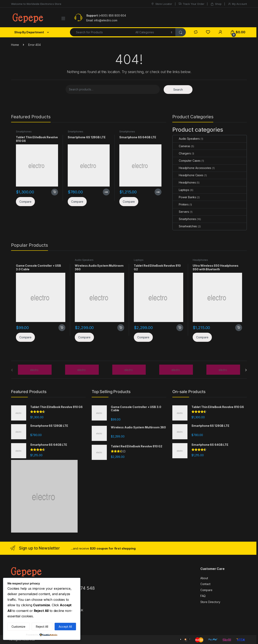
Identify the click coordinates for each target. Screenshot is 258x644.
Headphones (184, 182)
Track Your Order (191, 4)
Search (178, 90)
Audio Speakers (186, 139)
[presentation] (246, 370)
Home (15, 45)
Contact (205, 584)
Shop (216, 4)
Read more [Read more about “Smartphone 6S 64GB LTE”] (158, 192)
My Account (237, 4)
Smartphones (24, 132)
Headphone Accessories (192, 168)
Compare (206, 590)
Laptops (181, 190)
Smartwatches (185, 226)
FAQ (203, 596)
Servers (181, 212)
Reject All (42, 627)
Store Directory (210, 602)
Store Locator (162, 4)
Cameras (182, 146)
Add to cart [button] (55, 192)
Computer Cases (187, 161)
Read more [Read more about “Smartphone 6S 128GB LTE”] (106, 192)
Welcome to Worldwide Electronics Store (36, 4)
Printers (181, 204)
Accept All (65, 627)
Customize (18, 627)
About (204, 578)
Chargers (182, 153)
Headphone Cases (188, 175)
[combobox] (102, 32)
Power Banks (184, 197)
